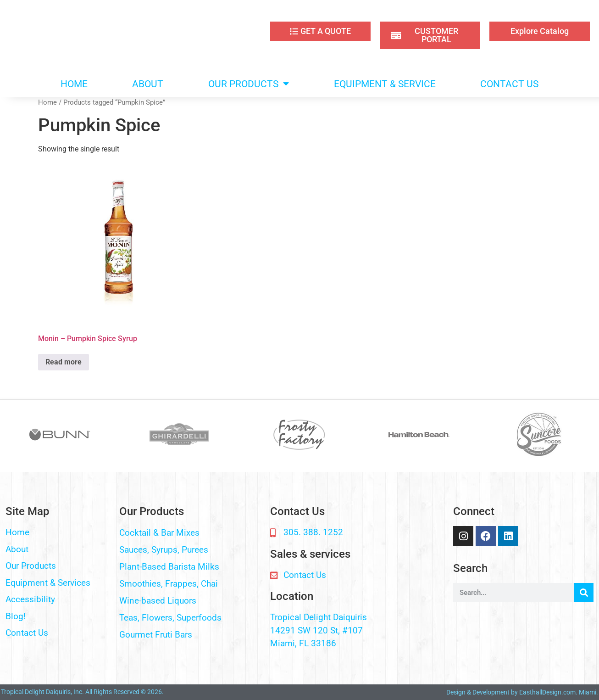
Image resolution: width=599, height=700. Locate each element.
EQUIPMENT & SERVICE (385, 84)
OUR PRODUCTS (249, 84)
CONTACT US (509, 84)
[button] (190, 533)
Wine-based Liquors (158, 601)
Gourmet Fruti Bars (156, 635)
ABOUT (148, 84)
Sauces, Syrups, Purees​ (164, 550)
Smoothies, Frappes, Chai (169, 584)
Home (47, 102)
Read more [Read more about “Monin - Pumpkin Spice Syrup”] (64, 362)
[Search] (584, 593)
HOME (74, 84)
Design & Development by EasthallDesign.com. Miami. (522, 692)
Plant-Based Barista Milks (169, 567)
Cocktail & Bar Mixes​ (159, 533)
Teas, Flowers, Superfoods (170, 618)
